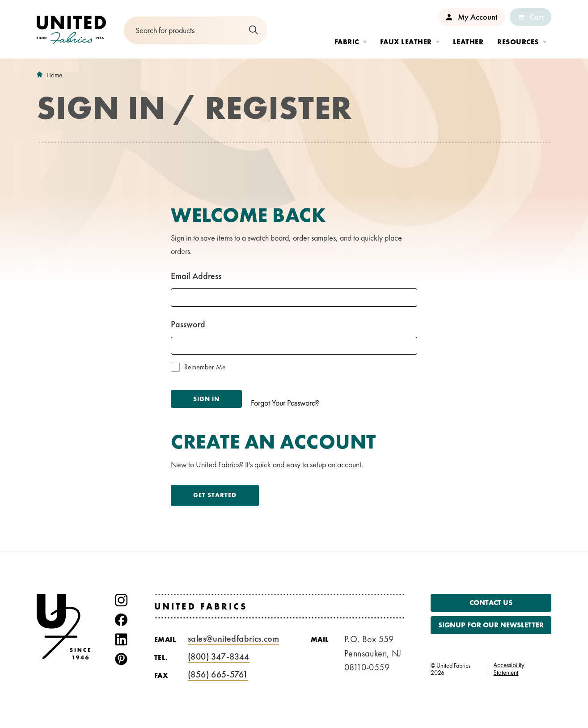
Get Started (215, 495)
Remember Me (205, 367)
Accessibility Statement (509, 669)
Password (188, 324)
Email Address (196, 276)
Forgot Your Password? (285, 403)
